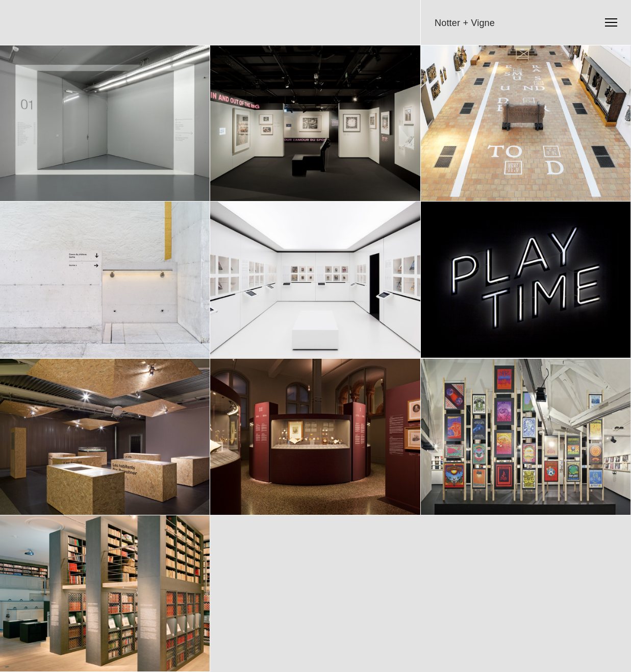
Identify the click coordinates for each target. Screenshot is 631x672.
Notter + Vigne (465, 23)
